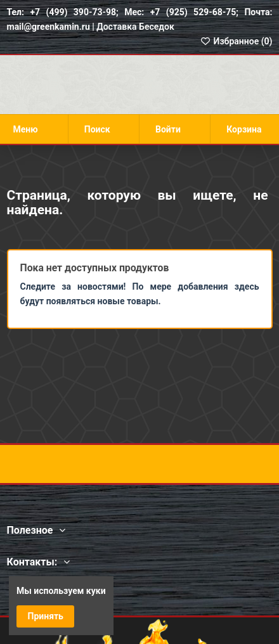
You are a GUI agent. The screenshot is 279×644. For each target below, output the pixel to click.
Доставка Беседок (135, 27)
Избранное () (236, 41)
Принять (46, 616)
